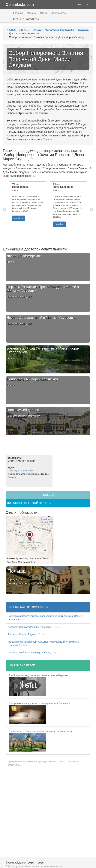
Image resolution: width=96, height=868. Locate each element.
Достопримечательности (24, 33)
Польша (37, 30)
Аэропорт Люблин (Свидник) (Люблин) (35, 653)
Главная (18, 13)
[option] (28, 203)
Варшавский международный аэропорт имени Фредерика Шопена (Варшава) (45, 618)
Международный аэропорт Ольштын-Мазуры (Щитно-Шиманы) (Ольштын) (43, 643)
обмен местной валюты (29, 503)
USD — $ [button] (83, 5)
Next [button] (91, 210)
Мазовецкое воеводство (60, 30)
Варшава (83, 30)
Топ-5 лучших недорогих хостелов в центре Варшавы (39, 685)
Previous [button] (4, 210)
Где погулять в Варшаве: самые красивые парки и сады (40, 741)
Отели (44, 13)
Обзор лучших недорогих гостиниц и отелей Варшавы (39, 713)
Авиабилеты (59, 13)
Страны (31, 13)
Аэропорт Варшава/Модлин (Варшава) (34, 627)
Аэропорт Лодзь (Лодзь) (27, 634)
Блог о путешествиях (26, 19)
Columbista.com (20, 4)
